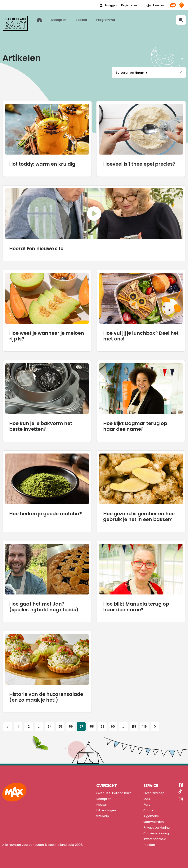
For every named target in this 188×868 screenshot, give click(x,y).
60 (113, 726)
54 (50, 726)
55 (60, 726)
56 (71, 726)
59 (102, 726)
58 (92, 726)
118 (134, 726)
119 (144, 726)
